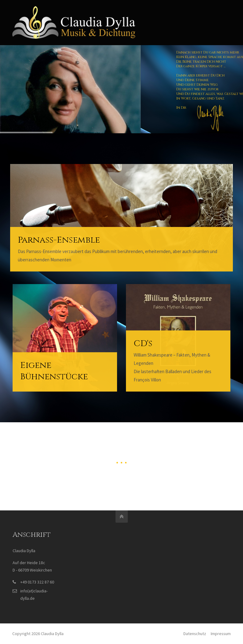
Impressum (221, 634)
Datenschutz (195, 634)
